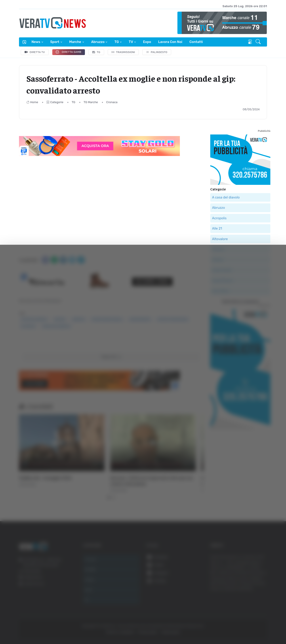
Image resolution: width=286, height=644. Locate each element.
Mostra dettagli (244, 628)
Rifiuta (241, 600)
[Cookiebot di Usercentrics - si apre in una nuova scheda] (38, 628)
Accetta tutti (241, 571)
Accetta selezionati (241, 586)
